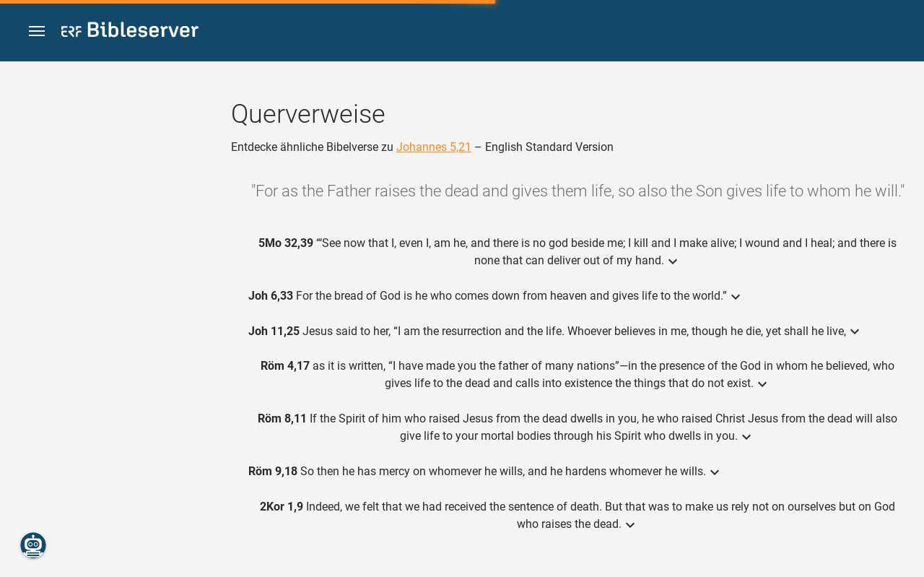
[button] (37, 31)
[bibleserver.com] (130, 32)
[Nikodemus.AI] (33, 545)
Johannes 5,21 (434, 147)
